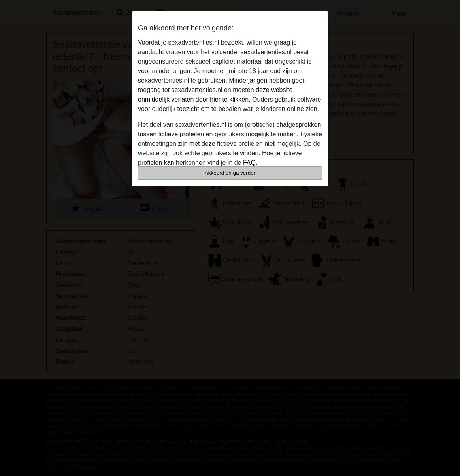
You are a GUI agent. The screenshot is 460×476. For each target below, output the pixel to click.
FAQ (249, 163)
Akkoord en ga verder (230, 173)
